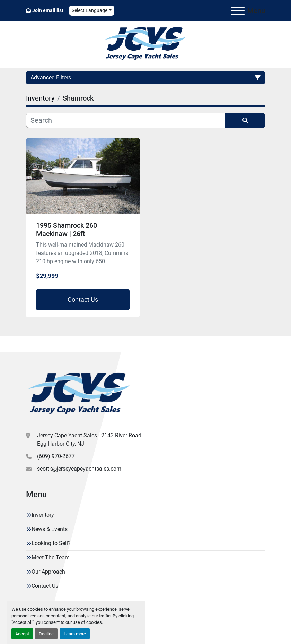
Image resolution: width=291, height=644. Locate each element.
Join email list (48, 10)
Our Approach (48, 572)
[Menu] (238, 11)
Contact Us (83, 299)
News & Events (50, 529)
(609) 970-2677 (56, 456)
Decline (46, 634)
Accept (22, 634)
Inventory (43, 515)
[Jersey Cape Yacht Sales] (79, 394)
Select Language (90, 10)
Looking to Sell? (51, 543)
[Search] (126, 120)
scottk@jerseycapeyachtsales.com (79, 469)
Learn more (75, 634)
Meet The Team (51, 557)
